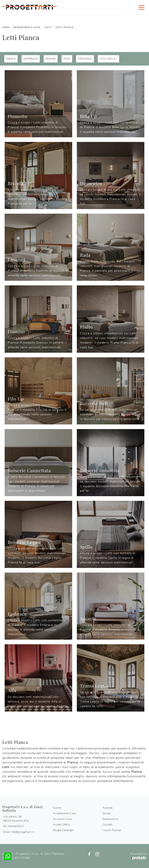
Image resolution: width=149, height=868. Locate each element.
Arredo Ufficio (61, 825)
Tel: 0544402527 (13, 826)
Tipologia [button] (85, 59)
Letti (48, 27)
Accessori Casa (62, 819)
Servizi (107, 813)
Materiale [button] (31, 59)
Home (6, 27)
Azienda (107, 808)
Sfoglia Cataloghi (63, 830)
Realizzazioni (110, 819)
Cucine (57, 808)
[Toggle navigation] (141, 7)
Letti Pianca (65, 27)
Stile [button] (67, 59)
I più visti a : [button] (108, 59)
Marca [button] (11, 59)
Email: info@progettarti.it (19, 832)
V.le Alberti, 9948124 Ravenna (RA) (16, 819)
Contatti (107, 825)
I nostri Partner (112, 830)
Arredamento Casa (27, 27)
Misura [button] (51, 59)
